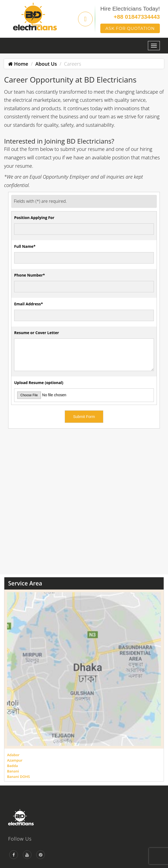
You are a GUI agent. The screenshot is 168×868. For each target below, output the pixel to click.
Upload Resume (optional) (39, 383)
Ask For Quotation (130, 28)
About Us (46, 64)
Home (18, 64)
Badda (13, 766)
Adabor (13, 755)
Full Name (25, 246)
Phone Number (29, 275)
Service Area (25, 583)
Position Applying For (34, 218)
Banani (13, 771)
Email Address (29, 304)
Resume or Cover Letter (37, 333)
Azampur (15, 760)
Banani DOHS (18, 777)
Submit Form (84, 417)
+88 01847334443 (137, 17)
